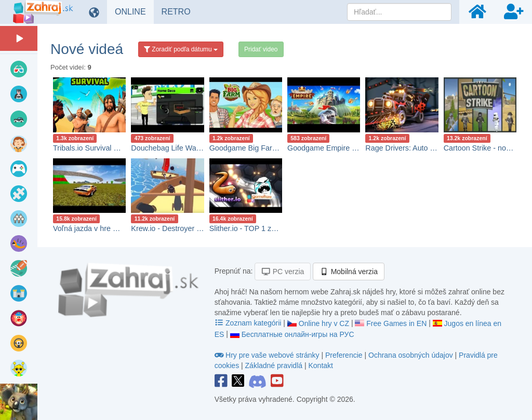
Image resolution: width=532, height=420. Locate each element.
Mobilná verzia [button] (349, 272)
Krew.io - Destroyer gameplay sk (184, 228)
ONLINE (134, 11)
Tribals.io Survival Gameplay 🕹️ (106, 148)
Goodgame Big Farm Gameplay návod (273, 148)
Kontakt (320, 365)
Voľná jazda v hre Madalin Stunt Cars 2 (118, 228)
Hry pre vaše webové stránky (268, 355)
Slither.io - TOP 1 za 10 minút (258, 228)
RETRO (180, 11)
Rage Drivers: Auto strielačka (413, 148)
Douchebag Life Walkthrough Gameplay (197, 148)
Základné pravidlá (274, 365)
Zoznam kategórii (249, 323)
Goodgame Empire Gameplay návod (348, 148)
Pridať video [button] (261, 49)
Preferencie (345, 355)
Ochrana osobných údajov (411, 355)
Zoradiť (181, 49)
